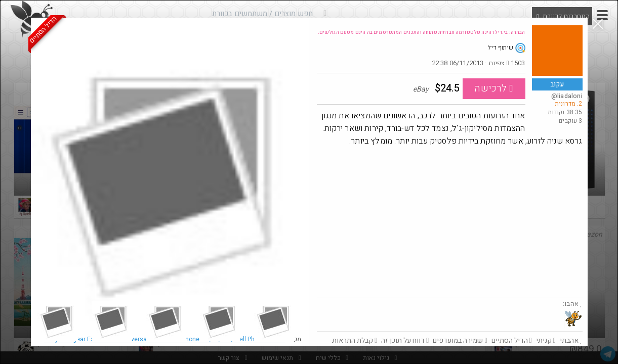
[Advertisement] (450, 221)
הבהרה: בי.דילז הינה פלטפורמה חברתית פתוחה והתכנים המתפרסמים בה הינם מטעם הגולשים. (422, 32)
